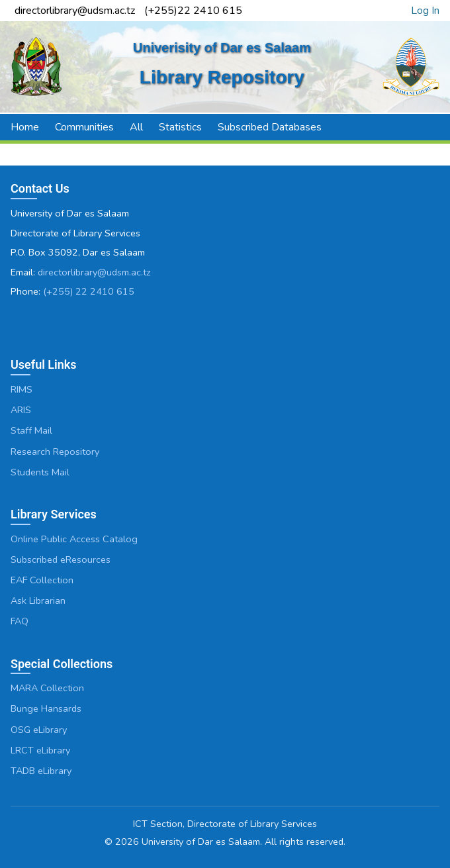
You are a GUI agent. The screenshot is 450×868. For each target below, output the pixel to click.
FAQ (20, 621)
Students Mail (40, 472)
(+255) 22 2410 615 (89, 291)
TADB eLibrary (41, 771)
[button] (431, 127)
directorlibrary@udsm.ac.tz (94, 272)
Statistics (180, 127)
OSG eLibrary (39, 730)
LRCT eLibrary (40, 750)
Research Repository (55, 452)
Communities (84, 127)
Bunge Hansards (46, 708)
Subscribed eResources (61, 559)
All (136, 127)
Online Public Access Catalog (74, 539)
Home (25, 127)
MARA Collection (47, 688)
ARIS (21, 410)
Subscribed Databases (270, 127)
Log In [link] (425, 11)
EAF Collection (42, 580)
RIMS (22, 389)
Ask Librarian (38, 601)
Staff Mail (31, 430)
